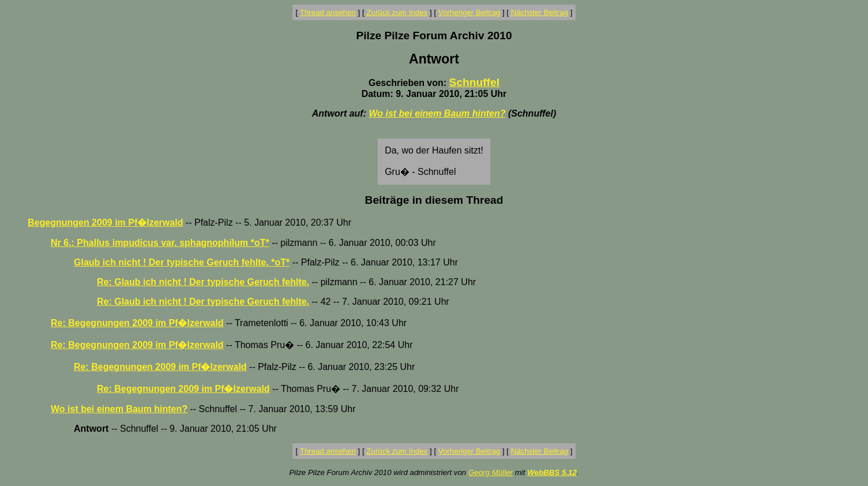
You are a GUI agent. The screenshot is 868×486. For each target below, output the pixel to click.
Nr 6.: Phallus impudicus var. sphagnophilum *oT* (160, 243)
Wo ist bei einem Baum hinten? (437, 113)
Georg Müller (491, 472)
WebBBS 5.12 (552, 472)
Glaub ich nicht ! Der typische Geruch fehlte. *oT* (182, 262)
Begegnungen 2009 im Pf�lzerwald (105, 223)
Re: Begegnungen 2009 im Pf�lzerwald (137, 323)
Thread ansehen (328, 12)
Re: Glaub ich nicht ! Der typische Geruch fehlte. (203, 282)
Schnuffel (474, 82)
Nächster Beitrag (540, 12)
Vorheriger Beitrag (469, 12)
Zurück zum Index (397, 12)
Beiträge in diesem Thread (434, 200)
